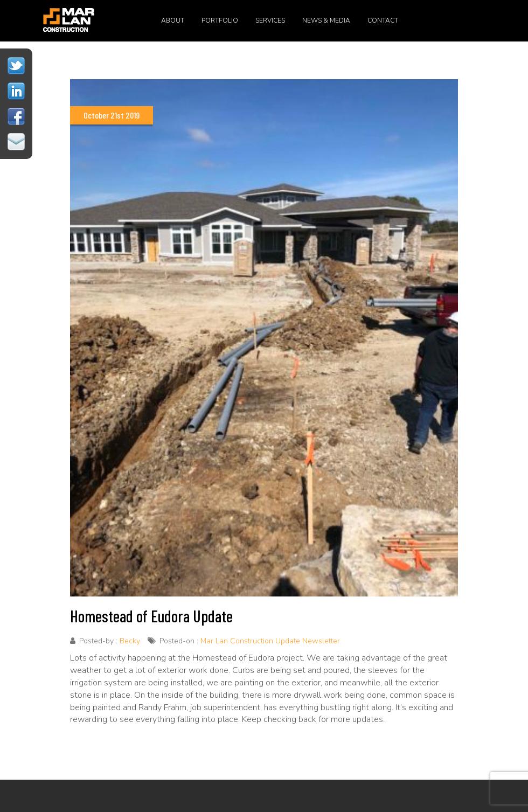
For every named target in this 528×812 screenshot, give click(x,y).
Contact (383, 20)
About (173, 20)
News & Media (326, 20)
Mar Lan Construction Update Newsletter (270, 641)
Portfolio (220, 20)
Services (270, 20)
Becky (130, 641)
